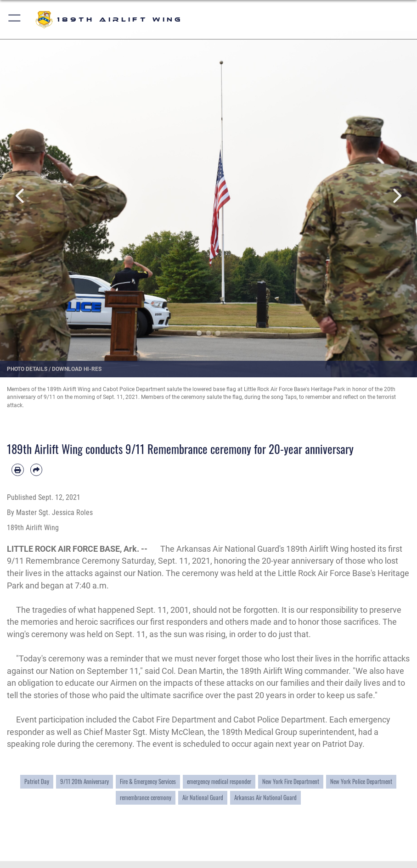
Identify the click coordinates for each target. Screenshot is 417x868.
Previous (21, 196)
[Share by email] (37, 470)
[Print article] (18, 470)
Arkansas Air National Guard (265, 797)
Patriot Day (37, 781)
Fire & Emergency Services (148, 781)
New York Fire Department (291, 781)
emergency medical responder (219, 781)
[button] (15, 20)
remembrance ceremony (146, 797)
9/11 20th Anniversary (85, 781)
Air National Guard (203, 797)
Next (396, 196)
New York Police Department (361, 781)
